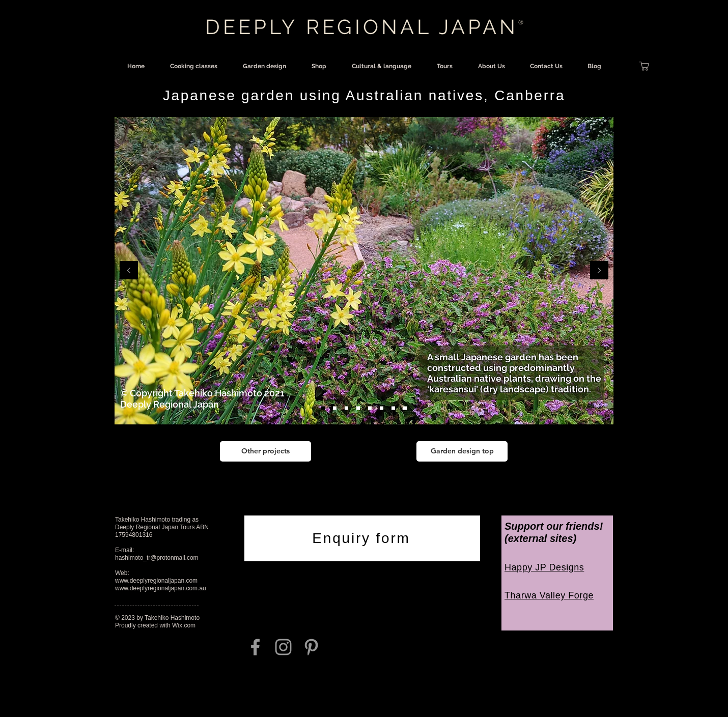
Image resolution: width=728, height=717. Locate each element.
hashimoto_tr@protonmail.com (157, 558)
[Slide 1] (323, 408)
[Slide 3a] (358, 408)
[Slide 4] (370, 408)
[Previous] (129, 271)
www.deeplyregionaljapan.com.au (161, 588)
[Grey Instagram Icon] (283, 647)
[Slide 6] (393, 408)
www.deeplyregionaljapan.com (156, 581)
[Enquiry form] (362, 538)
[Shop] (644, 66)
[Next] (599, 271)
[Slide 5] (382, 408)
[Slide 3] (346, 408)
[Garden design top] (462, 451)
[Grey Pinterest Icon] (311, 647)
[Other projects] (265, 451)
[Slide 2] (335, 408)
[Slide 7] (405, 408)
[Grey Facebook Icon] (255, 647)
